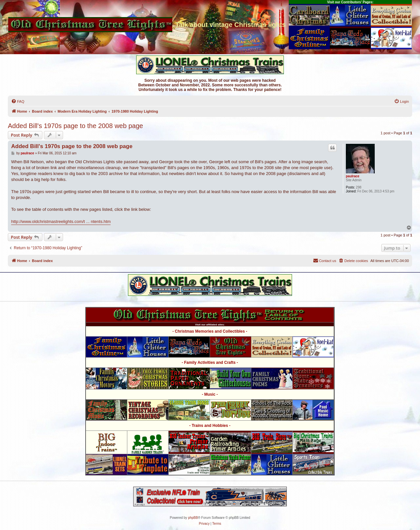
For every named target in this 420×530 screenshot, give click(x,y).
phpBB (193, 518)
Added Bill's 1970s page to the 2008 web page (75, 126)
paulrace (353, 176)
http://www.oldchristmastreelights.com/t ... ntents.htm (61, 221)
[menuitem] (18, 101)
